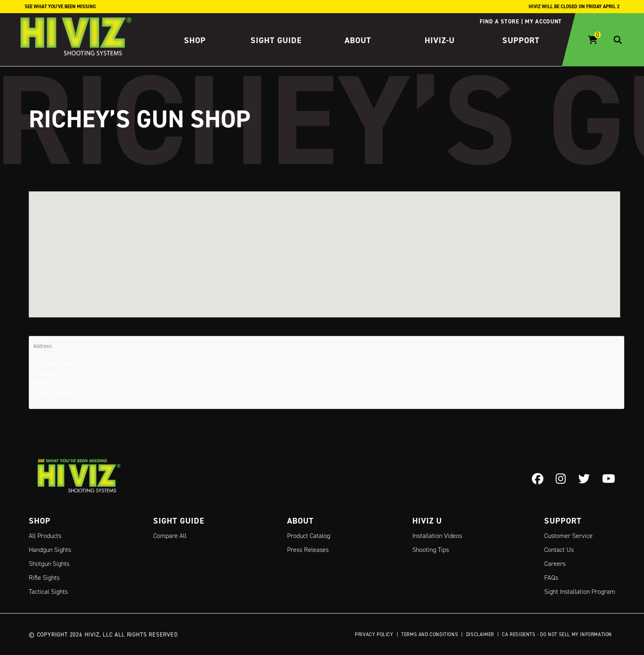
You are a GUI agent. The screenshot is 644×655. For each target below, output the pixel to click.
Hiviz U (427, 521)
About (358, 40)
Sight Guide (276, 40)
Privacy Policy (374, 634)
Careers (555, 564)
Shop (195, 40)
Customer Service (568, 536)
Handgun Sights (50, 550)
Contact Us (559, 550)
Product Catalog (309, 536)
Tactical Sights (48, 592)
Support (521, 40)
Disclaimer (480, 634)
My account (543, 21)
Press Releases (308, 550)
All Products (45, 536)
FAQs (551, 578)
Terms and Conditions (430, 634)
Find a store (499, 21)
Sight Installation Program (580, 592)
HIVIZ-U (440, 40)
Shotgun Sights (49, 564)
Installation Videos (437, 536)
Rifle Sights (44, 578)
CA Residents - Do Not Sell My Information (557, 634)
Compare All (170, 536)
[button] (324, 247)
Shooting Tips (431, 550)
